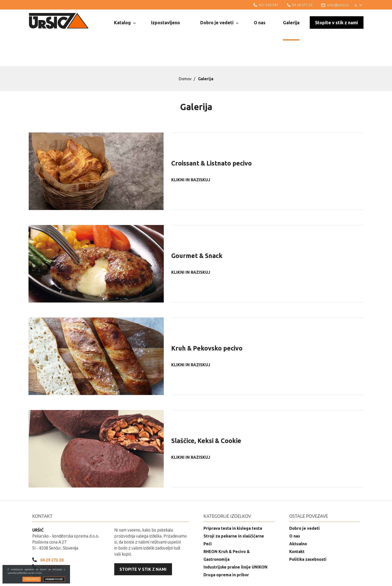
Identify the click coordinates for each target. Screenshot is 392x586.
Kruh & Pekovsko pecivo (207, 323)
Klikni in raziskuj (191, 154)
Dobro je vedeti (219, 23)
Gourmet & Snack (197, 230)
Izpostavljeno (165, 22)
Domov (185, 53)
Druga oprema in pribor (226, 549)
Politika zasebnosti (308, 534)
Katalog (125, 23)
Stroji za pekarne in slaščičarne (234, 510)
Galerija (291, 22)
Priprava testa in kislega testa (233, 503)
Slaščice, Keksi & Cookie (206, 415)
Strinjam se (32, 579)
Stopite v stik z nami (336, 22)
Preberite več (54, 579)
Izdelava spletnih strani (336, 578)
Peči (208, 518)
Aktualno (298, 518)
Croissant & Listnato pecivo (211, 138)
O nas (260, 22)
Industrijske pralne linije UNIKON (235, 541)
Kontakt (297, 526)
